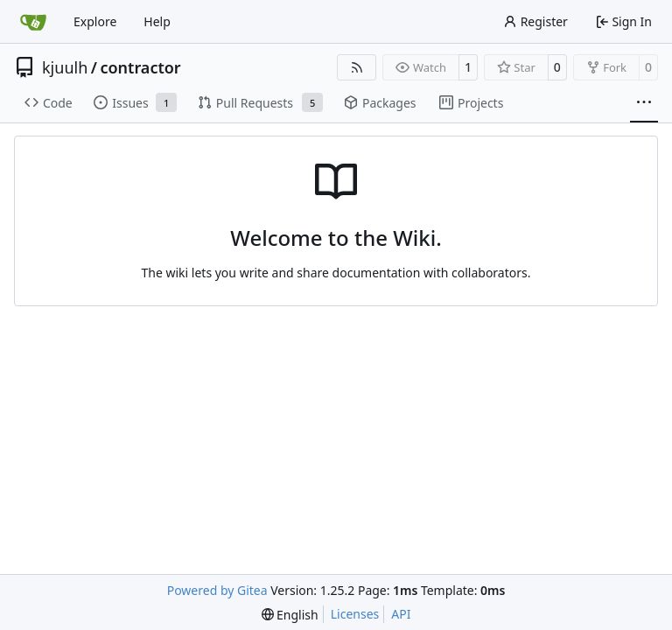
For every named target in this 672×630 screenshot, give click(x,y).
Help (157, 21)
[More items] (644, 103)
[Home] (33, 22)
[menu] (290, 615)
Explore (95, 21)
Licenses (355, 614)
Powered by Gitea (217, 590)
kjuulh (65, 67)
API (401, 614)
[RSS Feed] (357, 67)
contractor (140, 67)
